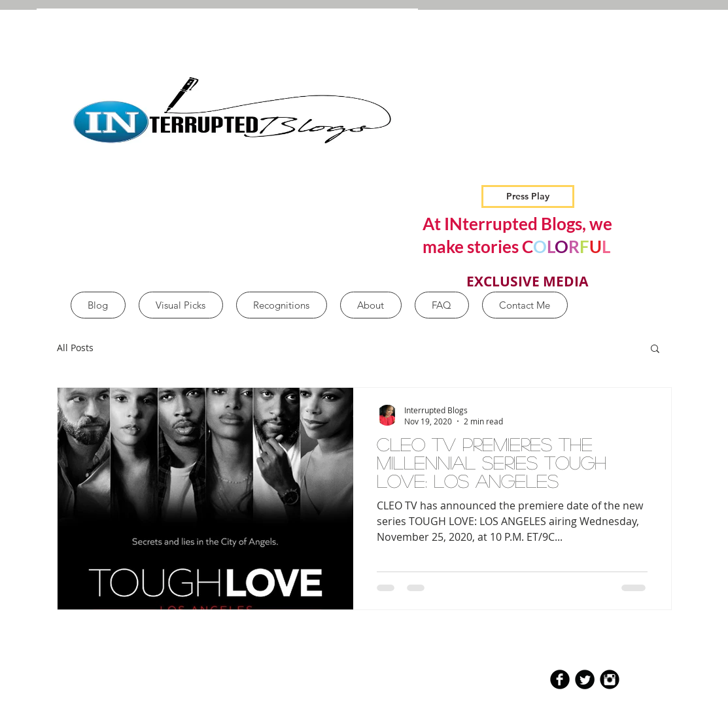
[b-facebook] (560, 679)
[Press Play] (528, 197)
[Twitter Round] (585, 679)
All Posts (75, 348)
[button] (655, 350)
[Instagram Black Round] (610, 679)
